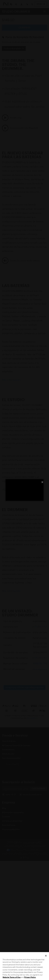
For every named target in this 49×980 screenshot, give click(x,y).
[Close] (46, 956)
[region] (24, 966)
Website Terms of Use (12, 977)
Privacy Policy (30, 977)
